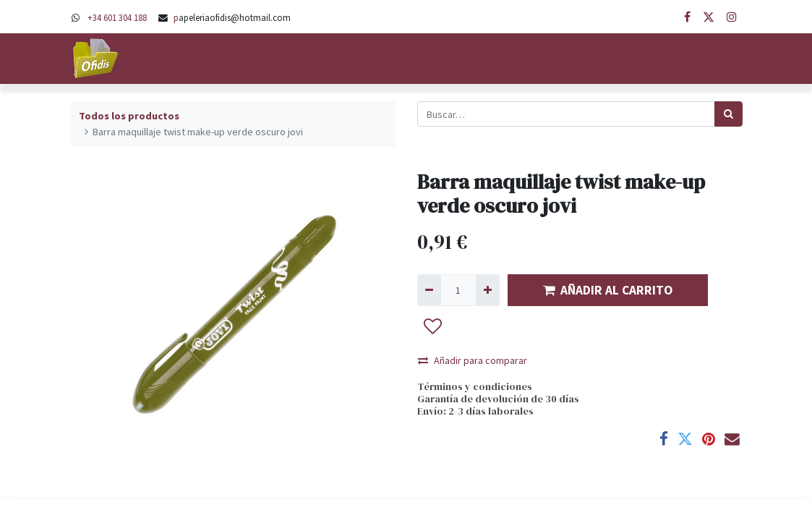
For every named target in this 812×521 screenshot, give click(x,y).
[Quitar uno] (429, 290)
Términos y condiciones (475, 386)
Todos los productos (129, 116)
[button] (433, 326)
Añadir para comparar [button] (473, 360)
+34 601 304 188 (117, 17)
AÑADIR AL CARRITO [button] (608, 290)
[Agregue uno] (488, 290)
